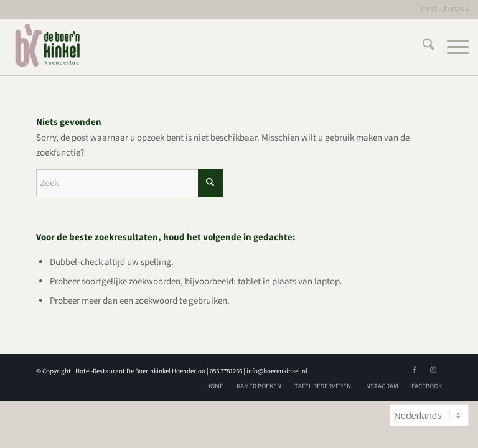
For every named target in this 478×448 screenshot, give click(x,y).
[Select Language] (429, 415)
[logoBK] (48, 47)
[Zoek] (422, 47)
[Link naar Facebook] (414, 370)
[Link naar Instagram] (433, 370)
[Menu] (452, 47)
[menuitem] (422, 47)
